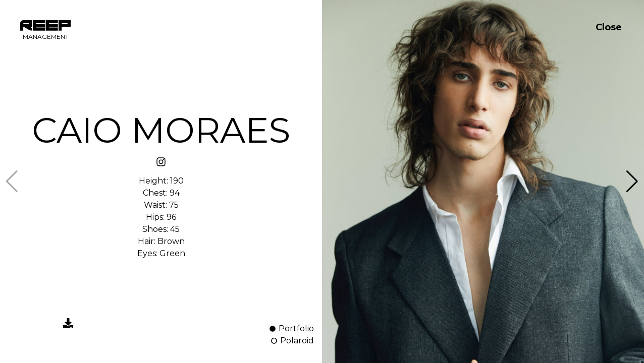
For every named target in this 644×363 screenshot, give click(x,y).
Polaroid (292, 341)
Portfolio (291, 328)
